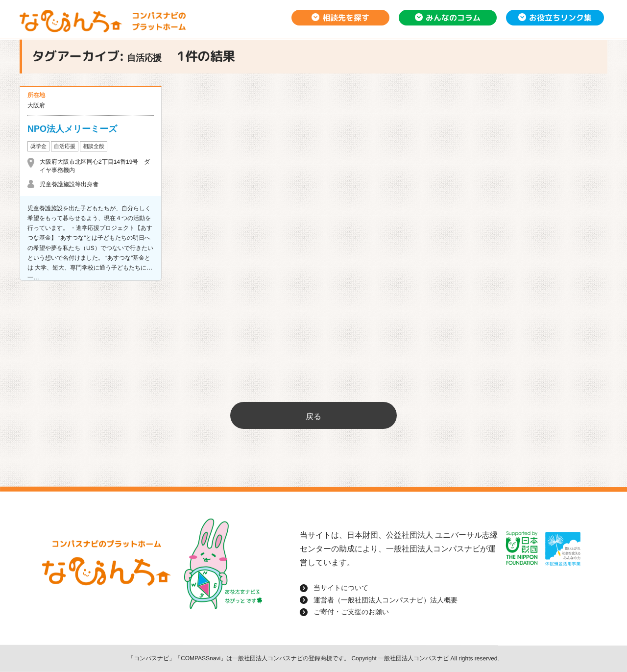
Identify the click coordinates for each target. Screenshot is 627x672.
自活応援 (65, 146)
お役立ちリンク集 (560, 18)
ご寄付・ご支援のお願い (351, 612)
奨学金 (38, 146)
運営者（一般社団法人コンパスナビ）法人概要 (386, 599)
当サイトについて (341, 588)
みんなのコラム (453, 18)
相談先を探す (346, 18)
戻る (313, 416)
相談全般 (94, 146)
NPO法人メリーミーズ (72, 129)
